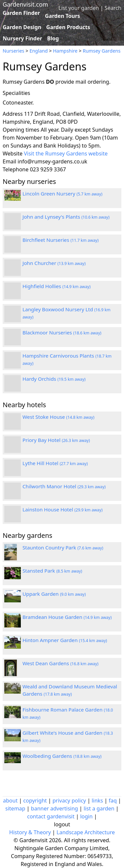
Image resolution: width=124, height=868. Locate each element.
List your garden (79, 8)
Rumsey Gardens (102, 51)
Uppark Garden (54, 594)
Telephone (16, 169)
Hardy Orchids (54, 379)
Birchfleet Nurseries (61, 240)
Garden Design (22, 27)
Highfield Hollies (57, 286)
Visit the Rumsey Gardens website (66, 153)
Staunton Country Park (63, 547)
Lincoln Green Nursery (62, 194)
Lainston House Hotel (62, 509)
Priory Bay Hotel (56, 440)
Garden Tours (62, 16)
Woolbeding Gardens (62, 756)
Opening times (21, 130)
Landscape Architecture (86, 832)
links (97, 801)
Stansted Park (52, 571)
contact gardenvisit (51, 816)
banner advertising (55, 808)
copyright (35, 801)
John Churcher (54, 263)
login (86, 816)
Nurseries (13, 51)
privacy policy (69, 801)
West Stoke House (58, 417)
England (39, 51)
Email (9, 161)
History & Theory (30, 832)
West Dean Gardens (61, 663)
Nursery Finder (22, 38)
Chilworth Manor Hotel (64, 486)
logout (62, 824)
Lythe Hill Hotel (55, 463)
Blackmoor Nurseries (62, 332)
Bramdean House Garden (67, 617)
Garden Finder (21, 13)
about (10, 801)
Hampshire (65, 51)
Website (13, 153)
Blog (53, 38)
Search (113, 8)
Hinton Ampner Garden (65, 640)
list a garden (99, 808)
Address (13, 114)
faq (113, 801)
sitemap (15, 808)
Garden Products (68, 27)
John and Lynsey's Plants (66, 217)
